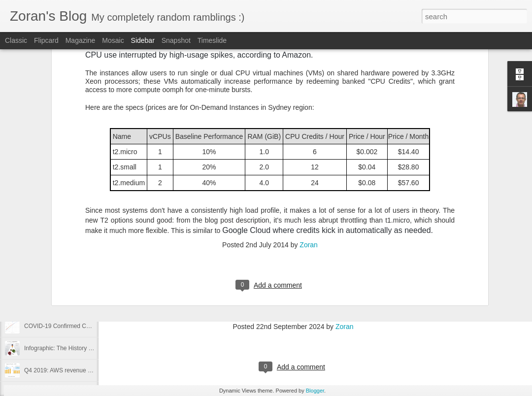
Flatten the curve (46, 304)
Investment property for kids (61, 260)
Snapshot (176, 40)
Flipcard (46, 40)
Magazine (81, 40)
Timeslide (212, 40)
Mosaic (113, 40)
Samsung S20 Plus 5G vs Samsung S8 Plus (82, 237)
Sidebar (143, 40)
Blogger (315, 391)
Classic (16, 40)
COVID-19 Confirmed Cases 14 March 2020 (82, 326)
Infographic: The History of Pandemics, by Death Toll (93, 348)
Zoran (309, 109)
